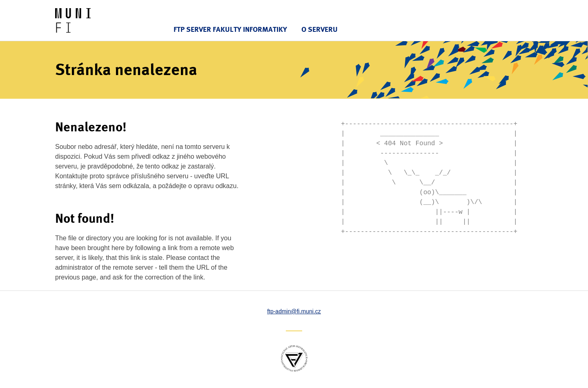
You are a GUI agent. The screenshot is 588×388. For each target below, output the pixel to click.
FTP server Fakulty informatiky (230, 29)
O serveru (320, 29)
